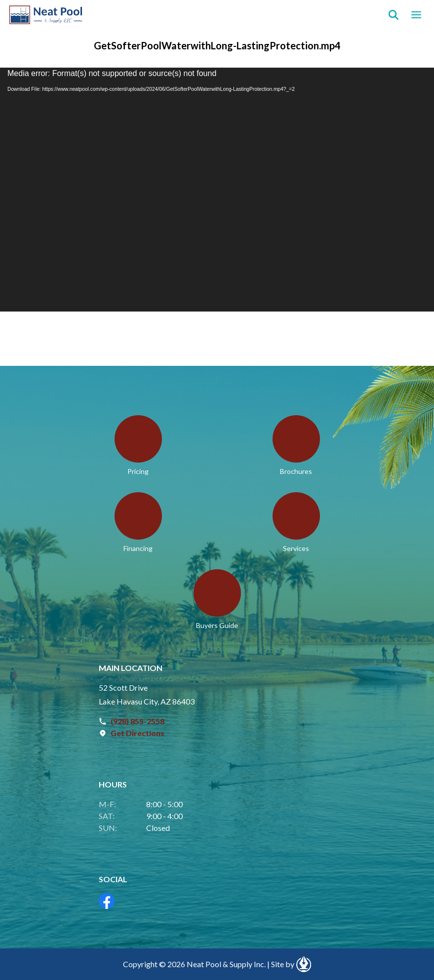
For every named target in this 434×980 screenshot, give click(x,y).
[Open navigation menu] (416, 15)
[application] (217, 190)
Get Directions (138, 733)
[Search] (394, 15)
